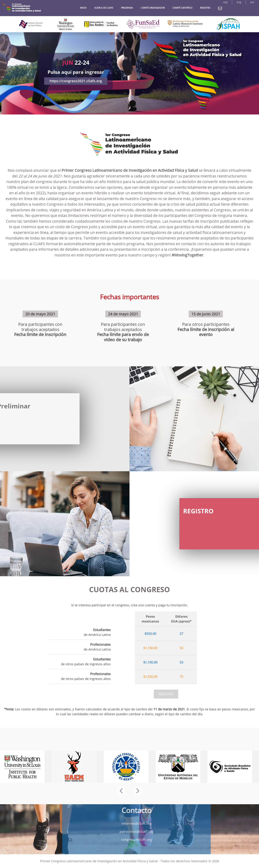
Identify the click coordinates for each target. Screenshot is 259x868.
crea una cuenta (143, 605)
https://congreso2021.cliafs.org (76, 81)
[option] (129, 73)
